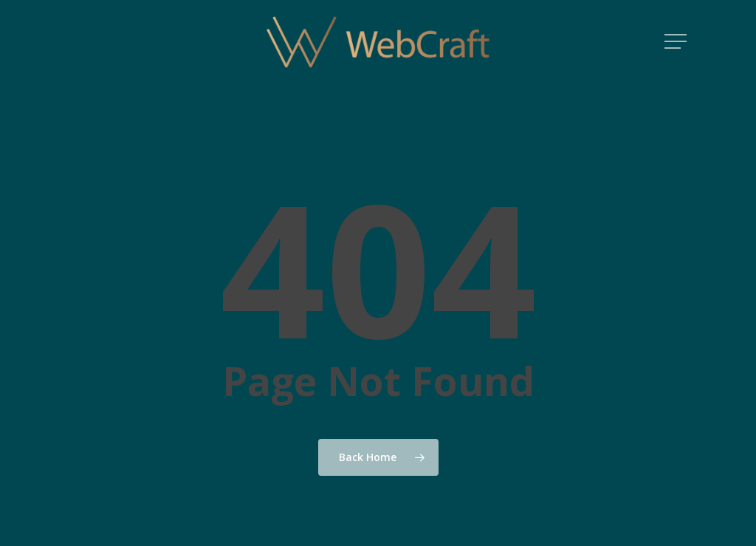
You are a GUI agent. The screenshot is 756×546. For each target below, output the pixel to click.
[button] (677, 42)
